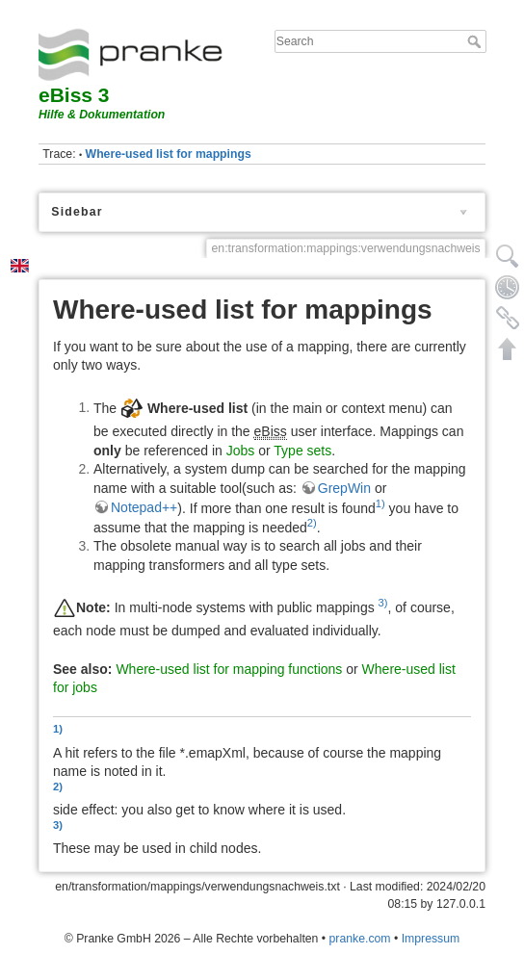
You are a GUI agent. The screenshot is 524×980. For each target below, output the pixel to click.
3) (383, 603)
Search (476, 41)
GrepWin (344, 488)
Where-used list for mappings (169, 154)
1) (380, 503)
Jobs (241, 451)
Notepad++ (144, 507)
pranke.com (360, 939)
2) (312, 523)
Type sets (302, 451)
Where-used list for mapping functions (229, 669)
